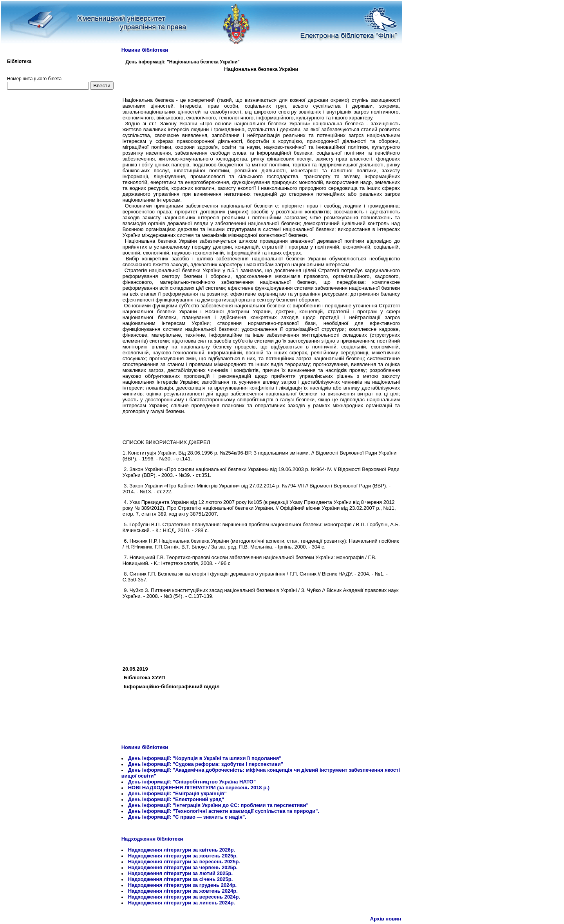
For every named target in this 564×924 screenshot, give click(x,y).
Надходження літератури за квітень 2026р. (182, 850)
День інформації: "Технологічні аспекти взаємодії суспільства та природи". (224, 811)
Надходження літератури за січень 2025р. (181, 879)
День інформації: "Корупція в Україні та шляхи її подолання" (205, 758)
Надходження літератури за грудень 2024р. (183, 885)
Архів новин (386, 919)
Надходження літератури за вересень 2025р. (184, 862)
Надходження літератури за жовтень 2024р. (183, 891)
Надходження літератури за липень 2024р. (182, 903)
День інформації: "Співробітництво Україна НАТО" (192, 782)
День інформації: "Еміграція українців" (177, 793)
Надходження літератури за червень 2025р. (183, 867)
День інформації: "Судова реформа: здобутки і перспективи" (206, 764)
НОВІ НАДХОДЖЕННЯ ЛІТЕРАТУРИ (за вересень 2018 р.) (199, 788)
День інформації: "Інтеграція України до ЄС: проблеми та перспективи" (218, 805)
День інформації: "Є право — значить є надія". (187, 817)
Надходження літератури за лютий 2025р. (181, 873)
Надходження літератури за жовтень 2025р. (183, 856)
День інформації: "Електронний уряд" (176, 799)
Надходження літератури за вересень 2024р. (184, 897)
